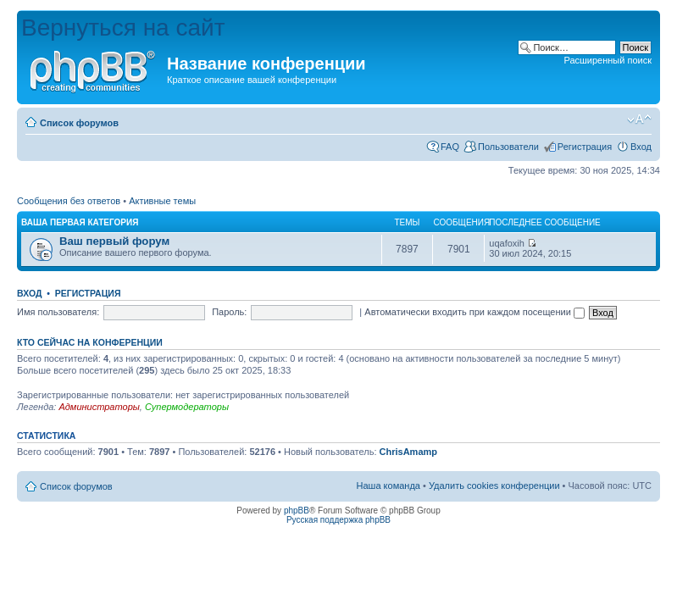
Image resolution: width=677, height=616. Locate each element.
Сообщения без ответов (69, 201)
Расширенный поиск (608, 60)
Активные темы (162, 201)
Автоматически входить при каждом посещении (474, 312)
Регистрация (585, 147)
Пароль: (229, 312)
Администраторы (99, 407)
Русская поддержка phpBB (338, 520)
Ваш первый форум (114, 241)
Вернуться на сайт (123, 28)
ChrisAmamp (408, 452)
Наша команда (388, 486)
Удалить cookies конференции (494, 486)
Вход (641, 147)
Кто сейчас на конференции (90, 342)
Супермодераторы (187, 407)
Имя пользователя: (58, 312)
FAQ (450, 147)
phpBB (297, 511)
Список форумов (79, 123)
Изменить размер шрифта (639, 119)
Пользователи (508, 147)
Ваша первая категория (80, 222)
